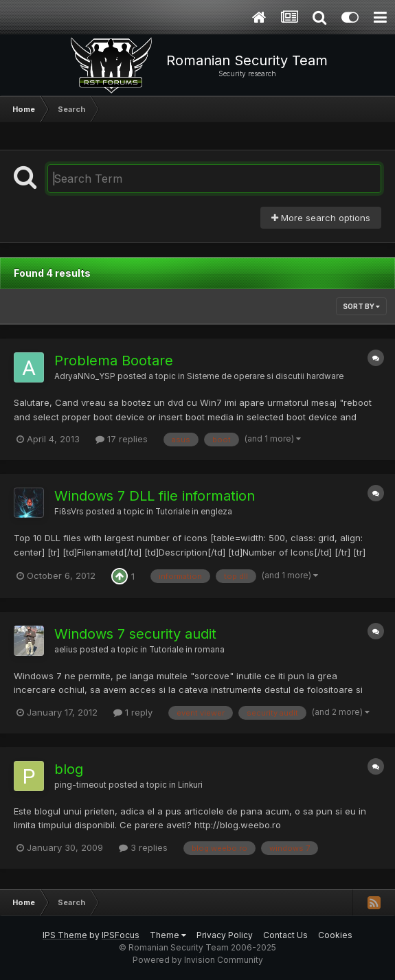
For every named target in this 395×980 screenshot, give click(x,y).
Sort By (361, 306)
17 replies (122, 439)
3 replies (143, 847)
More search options (321, 218)
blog (69, 769)
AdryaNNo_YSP (85, 376)
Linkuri (190, 785)
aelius (66, 650)
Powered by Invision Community (198, 960)
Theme (168, 935)
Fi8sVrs (69, 512)
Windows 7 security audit (135, 634)
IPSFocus (121, 935)
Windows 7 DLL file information (155, 496)
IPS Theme (65, 935)
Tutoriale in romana (187, 650)
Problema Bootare (114, 361)
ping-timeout (80, 785)
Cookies (335, 935)
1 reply (133, 712)
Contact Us (285, 935)
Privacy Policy (225, 935)
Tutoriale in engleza (194, 512)
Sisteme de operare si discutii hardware (265, 376)
